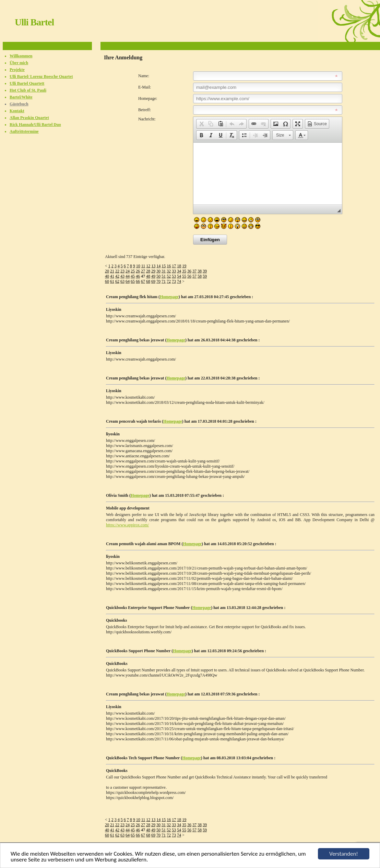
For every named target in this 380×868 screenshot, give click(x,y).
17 (174, 266)
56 (189, 276)
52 (169, 276)
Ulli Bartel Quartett (27, 83)
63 (122, 281)
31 (164, 271)
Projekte (17, 70)
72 (169, 281)
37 (194, 271)
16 (169, 266)
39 (205, 271)
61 (112, 281)
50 (158, 276)
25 (133, 271)
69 (153, 281)
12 (148, 266)
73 (174, 281)
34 (179, 271)
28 (148, 271)
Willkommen (21, 56)
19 (184, 266)
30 (158, 271)
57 (194, 276)
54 (179, 276)
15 (164, 266)
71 (164, 281)
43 (122, 276)
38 (200, 271)
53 (174, 276)
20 (107, 271)
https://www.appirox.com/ (127, 525)
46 (138, 276)
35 (184, 271)
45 (133, 276)
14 (158, 266)
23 (122, 271)
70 (158, 281)
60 (107, 281)
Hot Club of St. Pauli (28, 90)
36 (189, 271)
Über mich (19, 63)
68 (148, 281)
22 (117, 271)
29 (153, 271)
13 (153, 266)
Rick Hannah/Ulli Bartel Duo (35, 125)
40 (107, 276)
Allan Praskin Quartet (29, 118)
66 (138, 281)
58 (200, 276)
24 (128, 271)
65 (133, 281)
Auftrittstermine (24, 131)
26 (138, 271)
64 (128, 281)
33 (174, 271)
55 (184, 276)
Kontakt (17, 111)
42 (117, 276)
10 (138, 266)
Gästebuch (19, 104)
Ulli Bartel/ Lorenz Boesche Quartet (41, 77)
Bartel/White (21, 97)
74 (179, 281)
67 (143, 281)
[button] (201, 124)
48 (148, 276)
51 (164, 276)
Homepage (169, 297)
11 (143, 266)
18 (179, 266)
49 (153, 276)
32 (169, 271)
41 (112, 276)
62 (117, 281)
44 (128, 276)
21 (112, 271)
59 (205, 276)
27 (143, 271)
